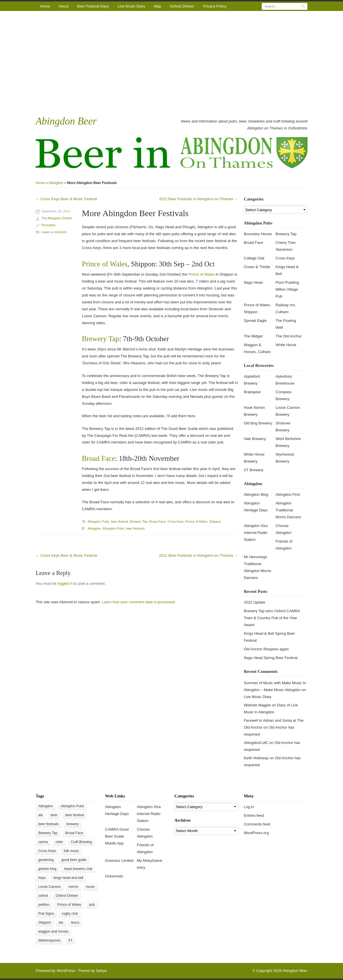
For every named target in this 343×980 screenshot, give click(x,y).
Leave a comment (54, 232)
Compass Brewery (284, 395)
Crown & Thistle (257, 267)
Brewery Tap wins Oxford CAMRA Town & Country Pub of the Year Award (272, 618)
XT (70, 940)
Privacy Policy (215, 6)
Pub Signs (46, 914)
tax (61, 923)
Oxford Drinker (182, 6)
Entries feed (254, 815)
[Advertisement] (171, 63)
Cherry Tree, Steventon (286, 246)
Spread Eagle (255, 321)
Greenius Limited (119, 861)
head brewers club (78, 869)
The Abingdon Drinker (57, 218)
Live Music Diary (131, 6)
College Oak (254, 258)
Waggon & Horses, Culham (257, 348)
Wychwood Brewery (285, 458)
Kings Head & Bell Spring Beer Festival (269, 637)
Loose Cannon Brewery (288, 411)
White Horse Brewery (254, 458)
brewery (72, 824)
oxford (43, 896)
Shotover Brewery (283, 427)
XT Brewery (254, 470)
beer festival (120, 521)
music (90, 887)
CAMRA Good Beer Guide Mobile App (117, 836)
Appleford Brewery (252, 380)
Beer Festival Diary (93, 6)
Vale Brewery (255, 439)
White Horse (286, 345)
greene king (47, 869)
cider (59, 842)
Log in (249, 807)
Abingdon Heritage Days (256, 507)
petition (44, 905)
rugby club (70, 914)
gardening (46, 860)
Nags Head (253, 282)
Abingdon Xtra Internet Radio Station (256, 533)
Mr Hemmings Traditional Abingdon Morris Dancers (258, 567)
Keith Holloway (256, 758)
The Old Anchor (289, 336)
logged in (65, 583)
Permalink (48, 225)
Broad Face (98, 458)
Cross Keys (176, 521)
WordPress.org (256, 833)
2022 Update (255, 602)
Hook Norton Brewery (254, 411)
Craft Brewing (81, 842)
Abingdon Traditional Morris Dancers (288, 510)
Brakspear (252, 392)
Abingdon (56, 183)
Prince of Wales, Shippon (257, 308)
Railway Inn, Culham (286, 308)
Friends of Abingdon (284, 545)
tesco (75, 923)
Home (45, 6)
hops (42, 878)
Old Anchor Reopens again (266, 649)
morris (73, 887)
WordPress (66, 971)
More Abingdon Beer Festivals (135, 213)
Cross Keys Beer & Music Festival (66, 199)
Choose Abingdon (284, 529)
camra (43, 842)
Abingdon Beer (66, 121)
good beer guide (74, 860)
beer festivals (135, 528)
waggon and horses (53, 931)
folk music (71, 851)
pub (92, 905)
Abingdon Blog (256, 494)
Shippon (215, 521)
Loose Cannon (49, 887)
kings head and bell (68, 878)
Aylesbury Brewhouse (285, 380)
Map (157, 6)
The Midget (253, 336)
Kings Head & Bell (287, 270)
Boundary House (258, 234)
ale (40, 815)
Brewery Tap (100, 339)
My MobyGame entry (150, 864)
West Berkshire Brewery (288, 442)
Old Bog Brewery (258, 423)
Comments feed (257, 824)
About (64, 6)
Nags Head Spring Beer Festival (271, 658)
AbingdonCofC (256, 743)
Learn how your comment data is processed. (139, 602)
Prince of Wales (105, 264)
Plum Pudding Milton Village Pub (287, 289)
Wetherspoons (49, 940)
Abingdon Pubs (98, 521)
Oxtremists (114, 876)
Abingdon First (288, 494)
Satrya (101, 971)
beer (54, 815)
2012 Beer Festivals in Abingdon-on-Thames (199, 199)
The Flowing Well (286, 324)
